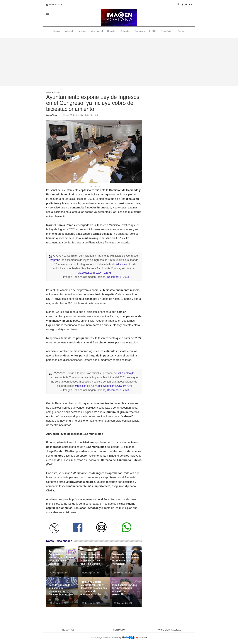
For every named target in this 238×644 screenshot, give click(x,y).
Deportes (112, 31)
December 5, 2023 (118, 277)
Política (56, 31)
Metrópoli (69, 31)
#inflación (81, 386)
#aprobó (55, 260)
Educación (140, 31)
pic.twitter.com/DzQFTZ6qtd (94, 273)
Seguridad (125, 31)
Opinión (181, 31)
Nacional (82, 31)
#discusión (122, 264)
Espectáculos (167, 31)
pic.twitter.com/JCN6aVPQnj (115, 386)
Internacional (97, 31)
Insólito (153, 31)
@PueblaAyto (126, 373)
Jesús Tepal (52, 115)
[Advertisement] (119, 62)
